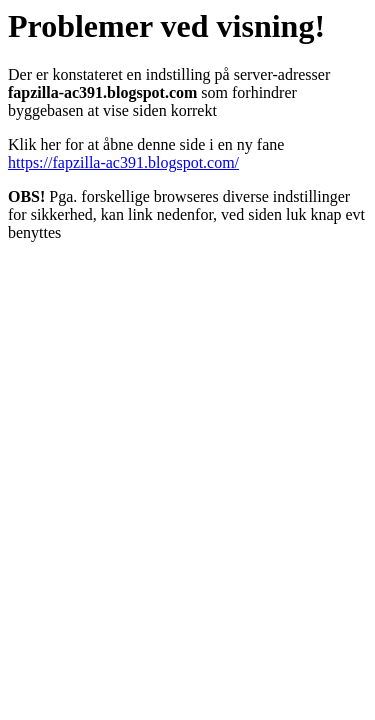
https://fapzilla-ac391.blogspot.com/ (123, 162)
